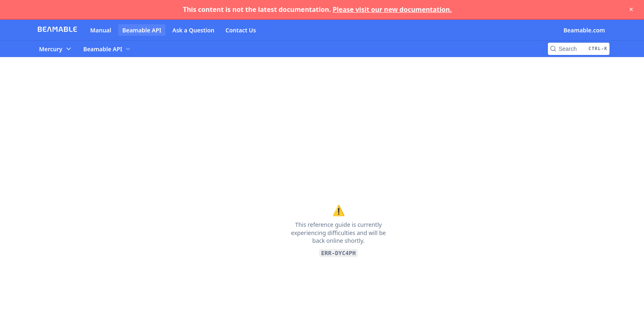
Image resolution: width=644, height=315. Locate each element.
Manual (101, 30)
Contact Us (241, 30)
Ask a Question (193, 30)
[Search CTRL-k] (579, 49)
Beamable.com (584, 30)
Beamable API (142, 30)
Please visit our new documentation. (392, 9)
